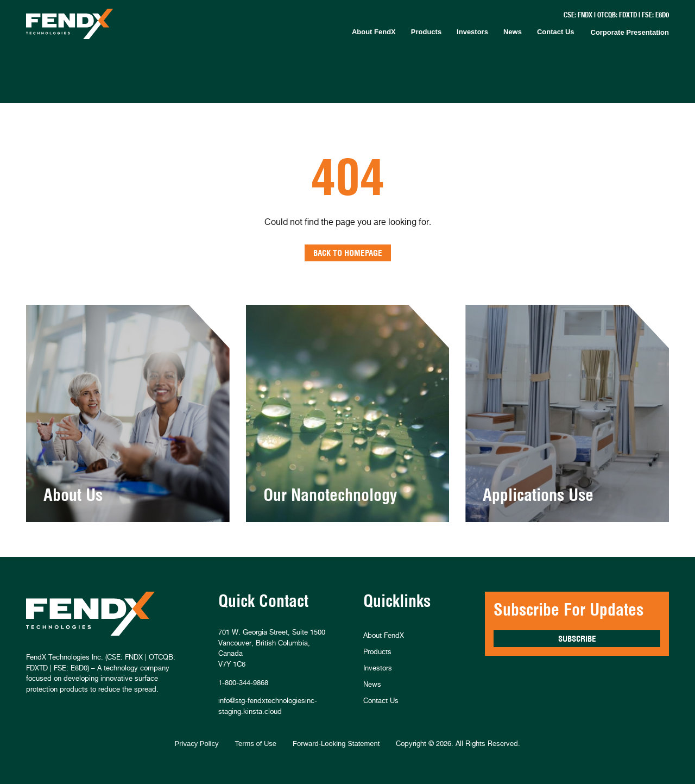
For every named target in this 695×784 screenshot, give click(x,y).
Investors (472, 32)
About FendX (374, 32)
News (513, 32)
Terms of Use (255, 744)
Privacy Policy (197, 744)
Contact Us (556, 32)
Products (426, 32)
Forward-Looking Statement (336, 744)
